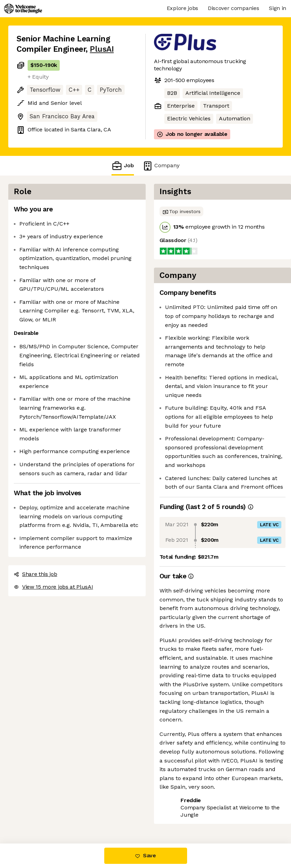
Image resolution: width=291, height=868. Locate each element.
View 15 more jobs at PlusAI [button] (53, 587)
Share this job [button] (36, 574)
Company (161, 166)
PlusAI (102, 49)
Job (123, 166)
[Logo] (23, 9)
